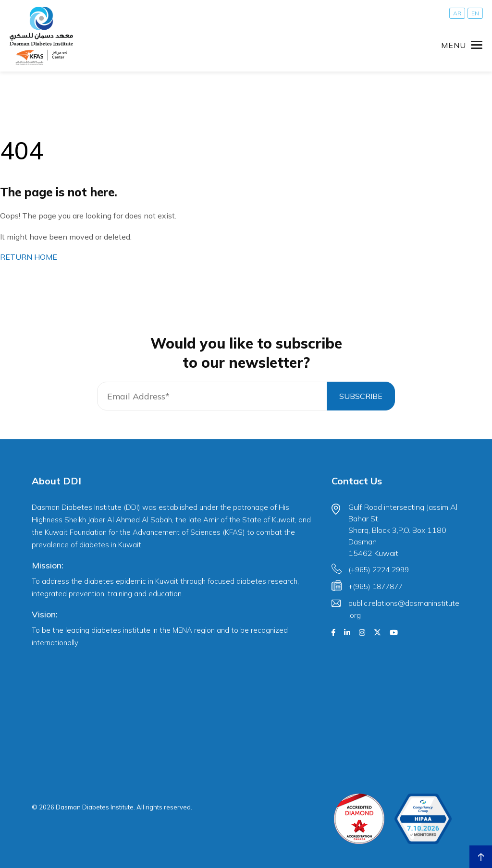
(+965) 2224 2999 (379, 570)
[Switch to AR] (457, 13)
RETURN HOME (29, 257)
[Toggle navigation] (462, 45)
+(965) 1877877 (375, 586)
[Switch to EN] (475, 13)
